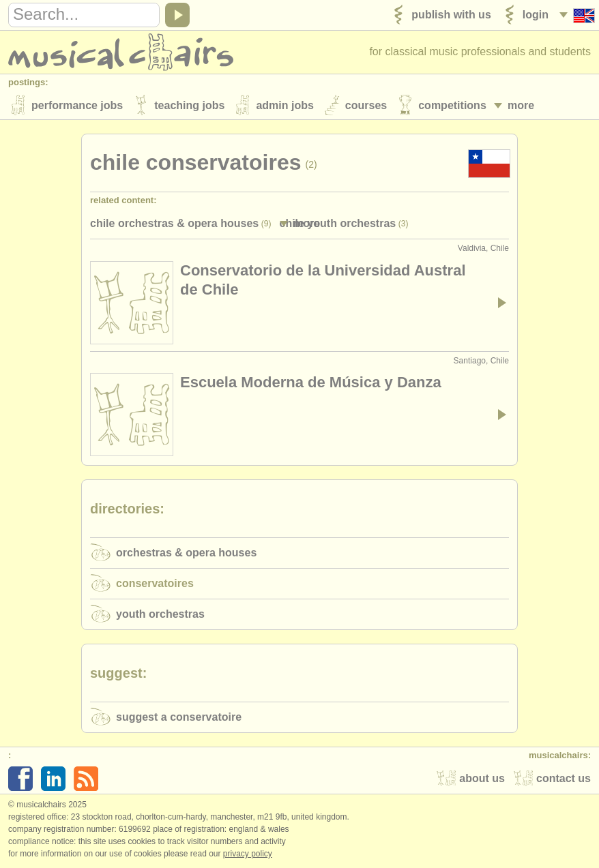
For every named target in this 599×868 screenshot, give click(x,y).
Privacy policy (248, 854)
